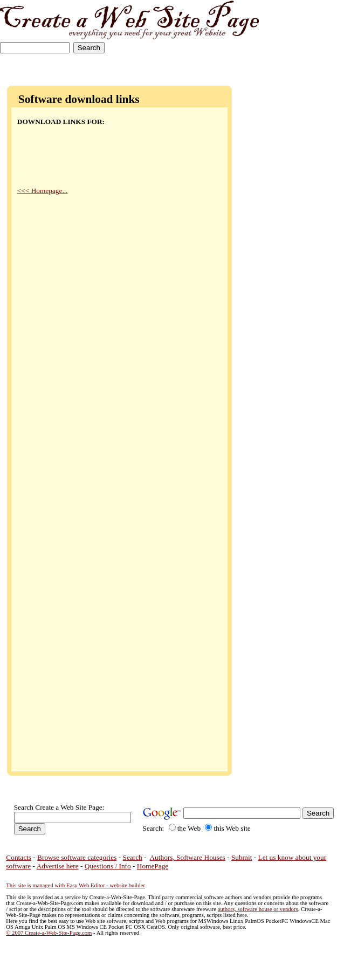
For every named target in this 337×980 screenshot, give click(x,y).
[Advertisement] (303, 34)
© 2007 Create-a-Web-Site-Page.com (49, 933)
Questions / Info (108, 866)
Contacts (19, 857)
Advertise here (58, 866)
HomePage (153, 866)
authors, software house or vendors (258, 909)
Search (133, 857)
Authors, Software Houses (187, 857)
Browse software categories (77, 857)
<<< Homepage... (43, 191)
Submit (242, 857)
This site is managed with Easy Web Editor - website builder (75, 885)
